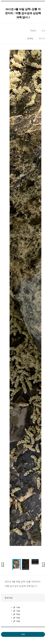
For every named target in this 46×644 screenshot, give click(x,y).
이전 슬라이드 (3, 564)
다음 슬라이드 (43, 564)
